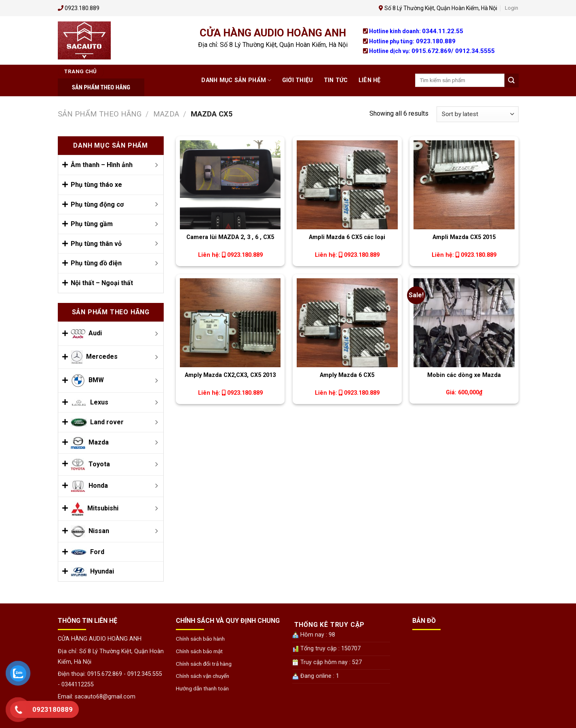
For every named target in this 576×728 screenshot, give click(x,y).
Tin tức (336, 80)
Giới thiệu (298, 80)
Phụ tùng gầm (92, 224)
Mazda (166, 114)
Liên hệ (370, 80)
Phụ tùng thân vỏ (96, 244)
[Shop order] (477, 114)
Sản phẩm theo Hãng (100, 114)
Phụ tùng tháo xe (96, 185)
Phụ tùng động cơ (97, 204)
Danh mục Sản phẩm (236, 80)
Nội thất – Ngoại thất (102, 283)
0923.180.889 (436, 41)
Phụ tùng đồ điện (96, 263)
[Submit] (511, 80)
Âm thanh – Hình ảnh (102, 165)
